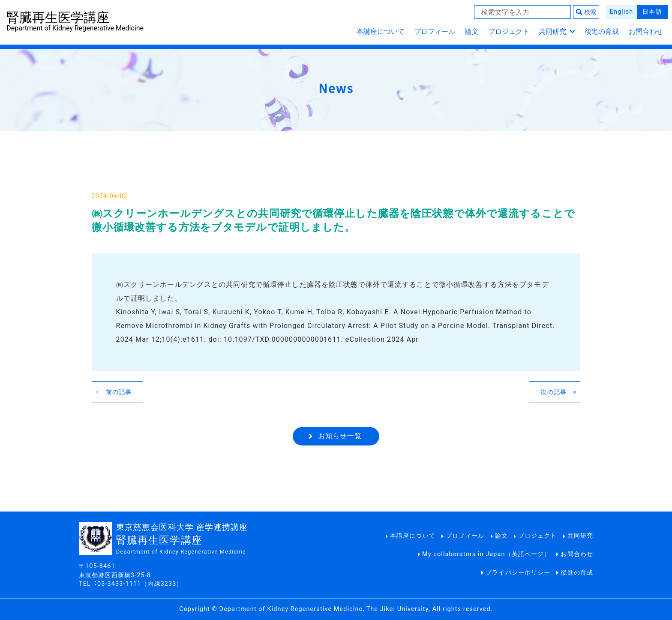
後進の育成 (602, 32)
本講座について (381, 32)
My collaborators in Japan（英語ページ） (486, 554)
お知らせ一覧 (340, 436)
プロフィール (435, 32)
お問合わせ (646, 32)
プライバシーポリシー (518, 573)
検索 (586, 12)
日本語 (652, 12)
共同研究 (557, 32)
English (621, 12)
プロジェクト (509, 32)
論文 (472, 32)
